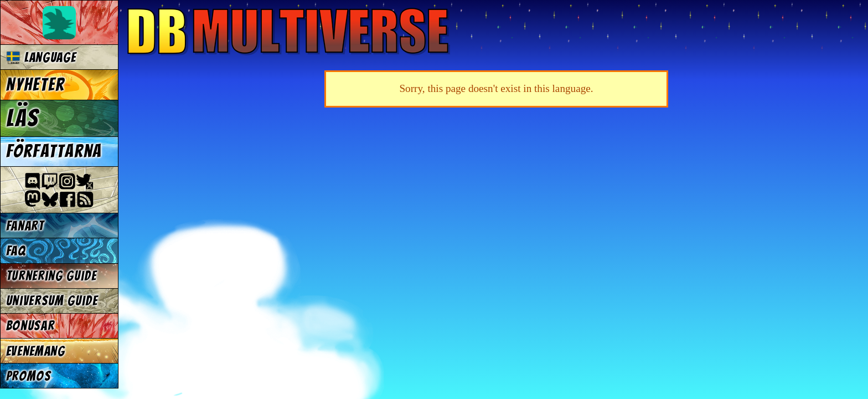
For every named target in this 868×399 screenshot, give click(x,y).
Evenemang (36, 351)
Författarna (54, 151)
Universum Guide (52, 301)
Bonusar (30, 326)
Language (41, 57)
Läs (22, 118)
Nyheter (36, 85)
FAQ (16, 251)
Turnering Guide (51, 276)
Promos (29, 376)
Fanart (25, 226)
